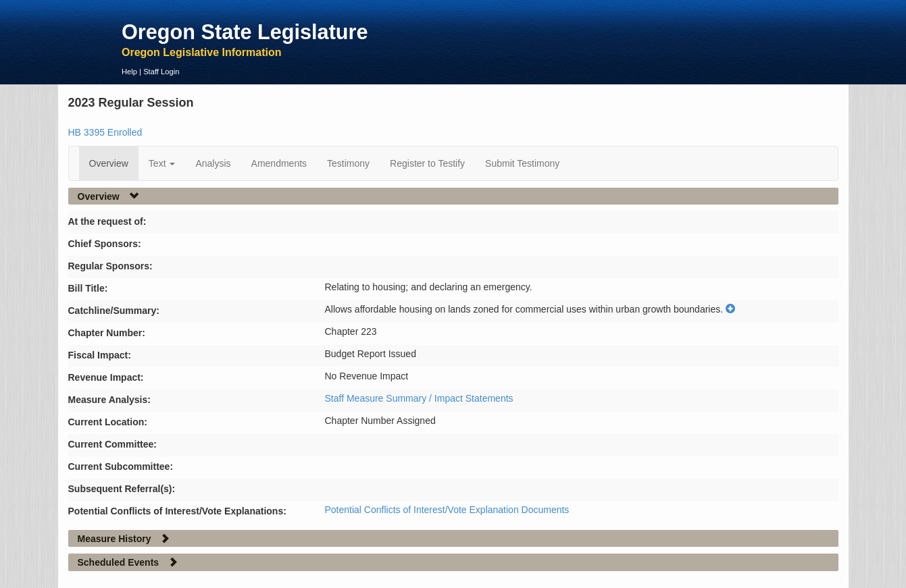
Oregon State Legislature (245, 32)
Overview (109, 163)
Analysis (213, 163)
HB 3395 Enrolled (105, 132)
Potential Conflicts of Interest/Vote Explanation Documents (447, 510)
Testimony (348, 163)
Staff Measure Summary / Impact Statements (419, 398)
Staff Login (161, 72)
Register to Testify (427, 163)
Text (162, 163)
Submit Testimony (522, 163)
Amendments (279, 163)
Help (129, 72)
